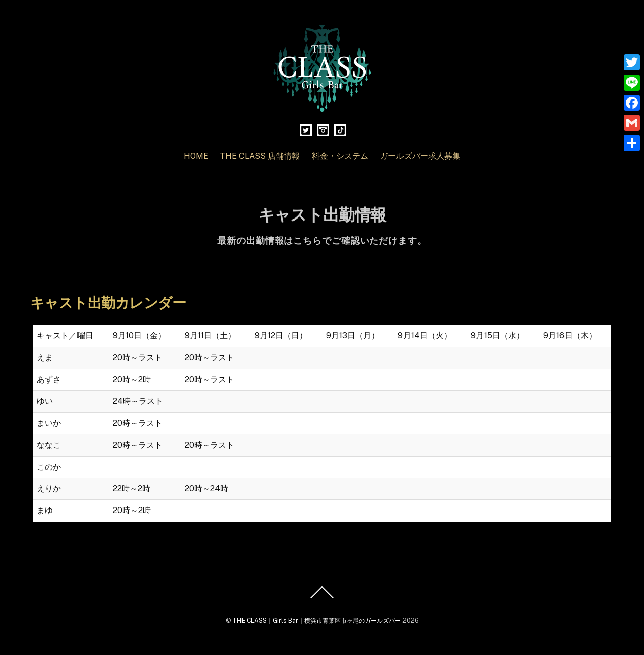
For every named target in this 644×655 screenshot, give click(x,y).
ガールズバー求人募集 (420, 156)
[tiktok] (340, 130)
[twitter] (306, 130)
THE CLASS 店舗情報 (260, 156)
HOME (196, 156)
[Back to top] (322, 598)
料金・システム (340, 156)
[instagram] (323, 130)
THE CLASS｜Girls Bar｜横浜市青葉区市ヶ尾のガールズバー (317, 621)
